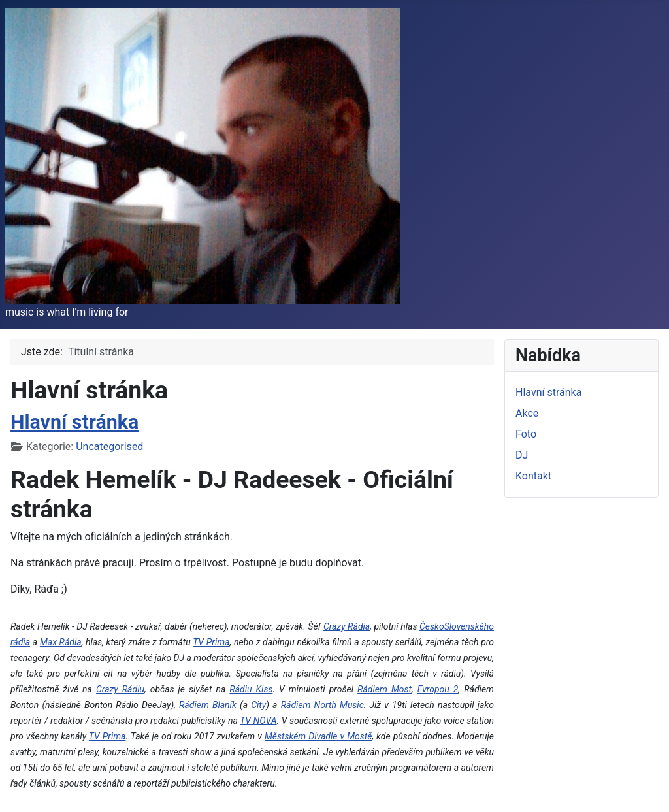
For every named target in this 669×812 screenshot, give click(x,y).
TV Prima (211, 642)
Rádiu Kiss (251, 689)
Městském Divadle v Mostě (318, 736)
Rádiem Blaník (208, 705)
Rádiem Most (384, 689)
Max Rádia (61, 642)
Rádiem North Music (322, 705)
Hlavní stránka (74, 422)
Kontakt (533, 476)
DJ (522, 455)
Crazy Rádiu (120, 689)
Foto (526, 434)
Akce (527, 413)
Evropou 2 (438, 689)
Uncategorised (109, 447)
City (258, 705)
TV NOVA (258, 721)
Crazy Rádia (347, 626)
